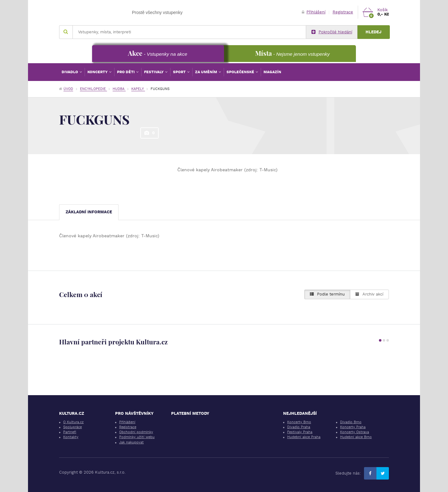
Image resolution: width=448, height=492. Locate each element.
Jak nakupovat (131, 442)
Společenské (241, 72)
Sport (180, 72)
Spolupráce (72, 427)
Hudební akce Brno (356, 437)
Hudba (119, 89)
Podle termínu (327, 294)
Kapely (138, 89)
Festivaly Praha (300, 432)
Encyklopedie (93, 89)
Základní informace (89, 212)
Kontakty (71, 437)
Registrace (343, 12)
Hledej (373, 32)
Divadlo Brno (351, 422)
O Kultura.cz (73, 422)
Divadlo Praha (299, 427)
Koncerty (98, 72)
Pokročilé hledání (332, 32)
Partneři (70, 432)
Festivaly (154, 72)
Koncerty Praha (353, 427)
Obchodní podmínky (136, 432)
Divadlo (70, 72)
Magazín (272, 72)
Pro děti (126, 72)
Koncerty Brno (299, 422)
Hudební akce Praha (304, 437)
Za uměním (207, 72)
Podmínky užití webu (137, 437)
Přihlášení (314, 12)
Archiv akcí (369, 294)
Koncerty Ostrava (355, 432)
